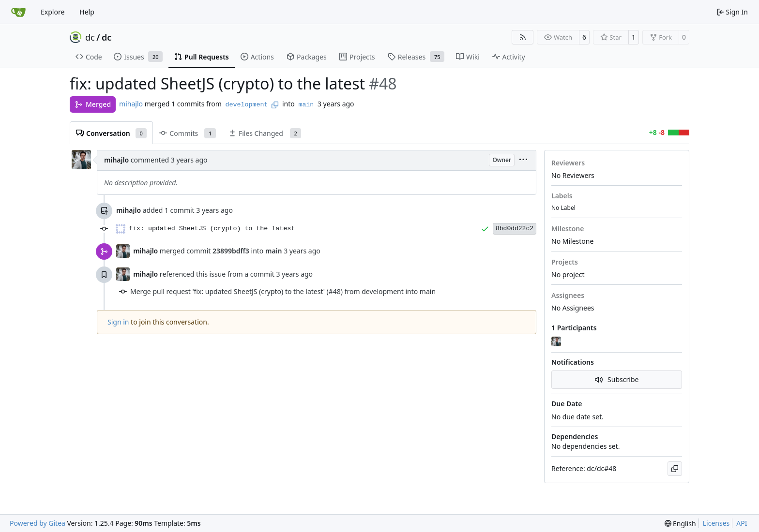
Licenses (716, 523)
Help (87, 12)
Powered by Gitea (38, 523)
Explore (53, 12)
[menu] (523, 160)
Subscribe (617, 379)
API (742, 523)
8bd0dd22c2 (515, 229)
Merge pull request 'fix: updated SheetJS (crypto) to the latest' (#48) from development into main (283, 291)
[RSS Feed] (523, 37)
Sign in (118, 322)
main (306, 105)
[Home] (18, 12)
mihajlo (131, 104)
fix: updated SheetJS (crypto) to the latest (212, 229)
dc (90, 37)
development (247, 105)
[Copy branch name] (275, 105)
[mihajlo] (557, 342)
